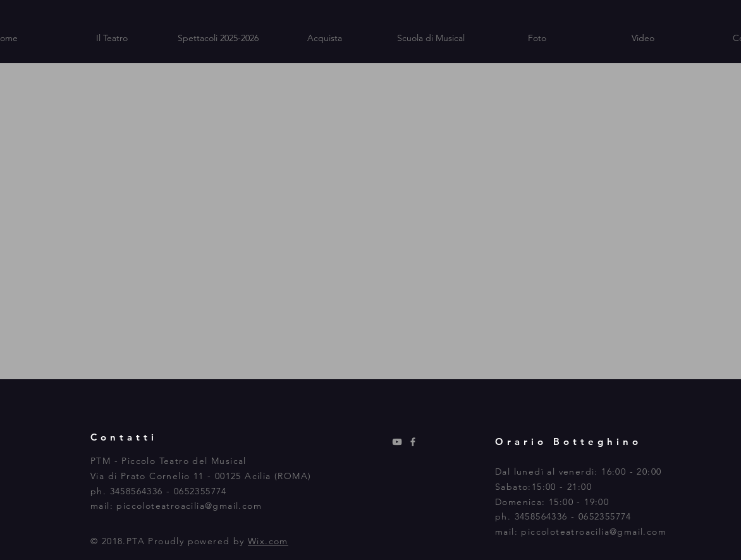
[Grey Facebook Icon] (413, 442)
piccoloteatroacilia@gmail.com (189, 506)
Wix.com (268, 541)
